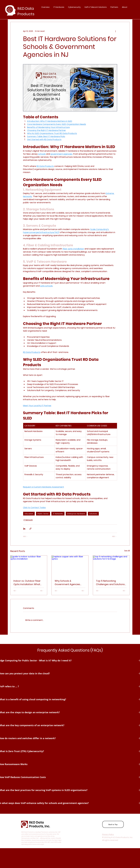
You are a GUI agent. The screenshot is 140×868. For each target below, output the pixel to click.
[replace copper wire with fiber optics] (70, 566)
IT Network (28, 520)
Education (29, 514)
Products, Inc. (39, 826)
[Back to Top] (113, 824)
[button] (114, 7)
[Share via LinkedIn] (24, 529)
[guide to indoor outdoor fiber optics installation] (29, 566)
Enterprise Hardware (76, 514)
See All (127, 551)
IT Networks (58, 514)
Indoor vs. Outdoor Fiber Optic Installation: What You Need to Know (27, 583)
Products (26, 14)
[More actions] (116, 31)
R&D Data (36, 822)
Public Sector (43, 514)
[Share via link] (30, 529)
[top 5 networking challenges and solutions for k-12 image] (111, 566)
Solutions (93, 514)
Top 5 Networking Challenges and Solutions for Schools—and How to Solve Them (110, 583)
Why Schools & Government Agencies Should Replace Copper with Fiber (68, 583)
